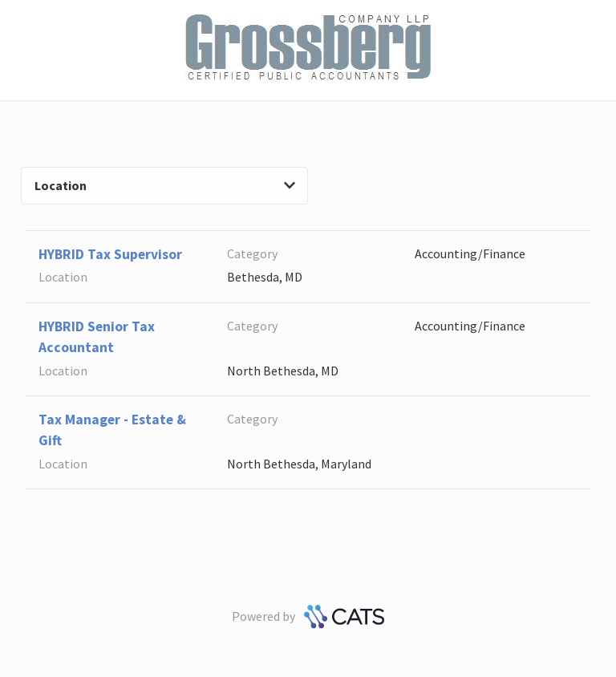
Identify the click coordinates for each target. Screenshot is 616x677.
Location (165, 185)
